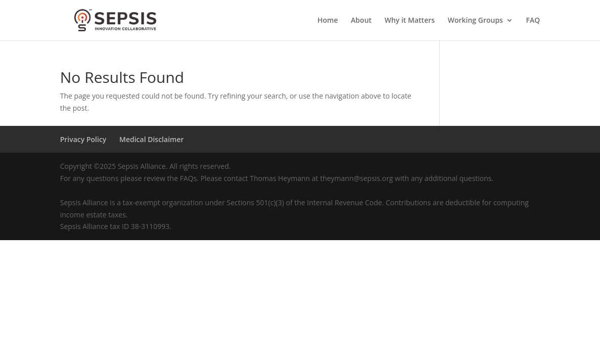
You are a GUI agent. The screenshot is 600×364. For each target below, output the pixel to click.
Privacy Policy (83, 139)
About (361, 21)
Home (328, 21)
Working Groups (475, 21)
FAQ (533, 21)
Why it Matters (410, 21)
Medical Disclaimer (152, 139)
